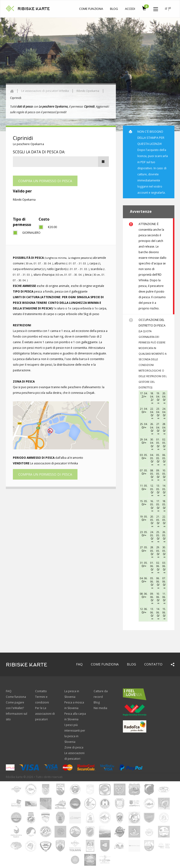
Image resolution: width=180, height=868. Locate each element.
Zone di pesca (74, 747)
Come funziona (91, 9)
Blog (114, 9)
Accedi (130, 9)
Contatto (153, 664)
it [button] (168, 9)
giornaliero (27, 233)
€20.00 (52, 227)
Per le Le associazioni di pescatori (45, 714)
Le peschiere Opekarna (28, 144)
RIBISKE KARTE (34, 9)
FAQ (79, 664)
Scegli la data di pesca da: (39, 152)
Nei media (100, 708)
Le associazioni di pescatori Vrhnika (45, 91)
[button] (156, 8)
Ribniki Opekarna (88, 91)
